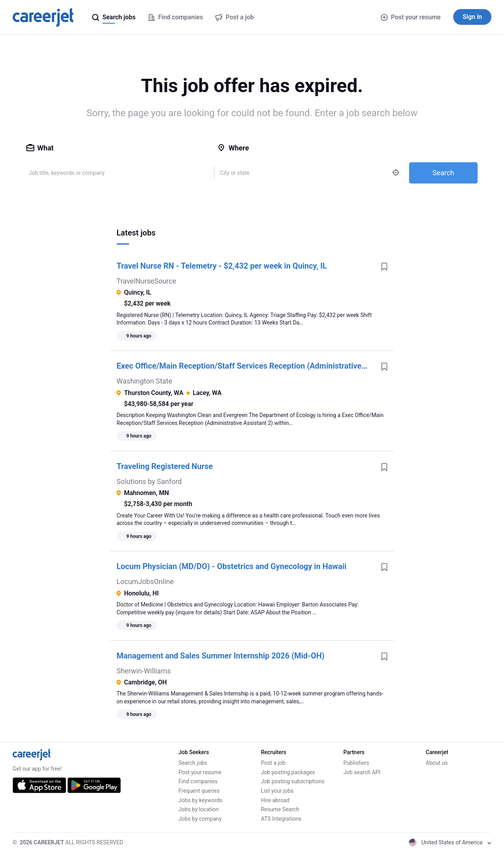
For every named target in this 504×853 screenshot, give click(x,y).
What (40, 148)
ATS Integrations (281, 819)
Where (233, 148)
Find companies (198, 781)
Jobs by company (200, 819)
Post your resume (411, 17)
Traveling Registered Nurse (165, 466)
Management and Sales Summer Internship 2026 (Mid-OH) (220, 656)
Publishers (356, 763)
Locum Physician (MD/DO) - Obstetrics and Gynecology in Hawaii (232, 566)
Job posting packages (288, 772)
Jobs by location (198, 809)
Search (443, 173)
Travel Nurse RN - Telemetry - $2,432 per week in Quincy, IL (222, 266)
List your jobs (277, 791)
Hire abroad (275, 800)
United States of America (450, 842)
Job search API (362, 772)
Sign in (472, 17)
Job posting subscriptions (293, 781)
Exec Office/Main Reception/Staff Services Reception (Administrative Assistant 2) (246, 366)
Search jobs (193, 763)
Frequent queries (199, 791)
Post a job (273, 763)
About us (437, 763)
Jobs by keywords (200, 800)
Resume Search (280, 809)
